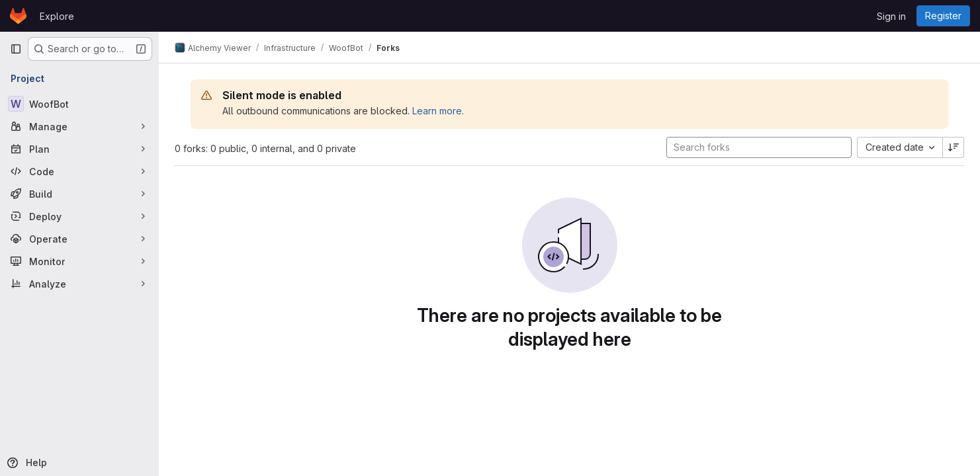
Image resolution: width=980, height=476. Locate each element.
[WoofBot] (79, 104)
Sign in (891, 16)
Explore (57, 16)
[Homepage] (18, 16)
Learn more (437, 111)
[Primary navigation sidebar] (16, 49)
